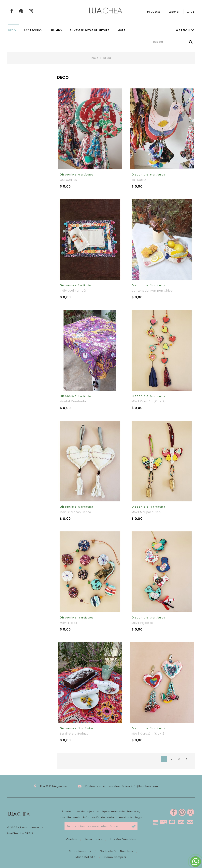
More (121, 30)
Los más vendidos (123, 839)
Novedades (94, 839)
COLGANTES (68, 180)
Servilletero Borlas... (74, 734)
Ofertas (72, 839)
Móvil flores (68, 623)
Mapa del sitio (86, 857)
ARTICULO (139, 180)
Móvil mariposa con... (147, 512)
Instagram (31, 11)
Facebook (12, 11)
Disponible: (69, 175)
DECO (12, 30)
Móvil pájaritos (142, 623)
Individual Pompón (74, 291)
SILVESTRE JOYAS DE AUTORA (90, 30)
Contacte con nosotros (116, 851)
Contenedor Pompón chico (152, 291)
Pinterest (21, 11)
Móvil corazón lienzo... (77, 512)
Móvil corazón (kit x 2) (149, 401)
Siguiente (186, 759)
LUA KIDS (56, 30)
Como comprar (115, 857)
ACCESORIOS (33, 30)
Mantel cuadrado (73, 401)
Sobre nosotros (80, 851)
